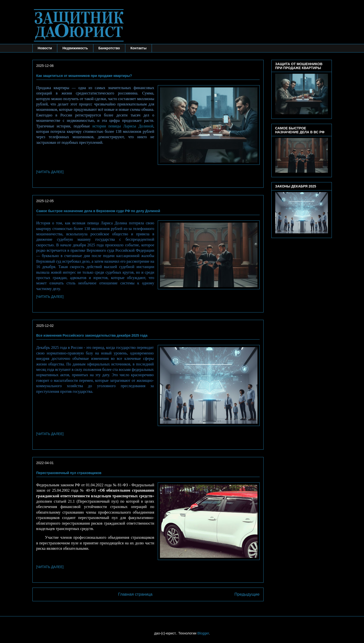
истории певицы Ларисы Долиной (123, 126)
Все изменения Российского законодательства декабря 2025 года (92, 335)
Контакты (138, 48)
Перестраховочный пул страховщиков (69, 473)
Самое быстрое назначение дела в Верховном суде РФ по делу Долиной (98, 211)
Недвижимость (75, 48)
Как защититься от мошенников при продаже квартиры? (84, 76)
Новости (45, 48)
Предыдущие (247, 594)
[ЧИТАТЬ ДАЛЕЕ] (50, 172)
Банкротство (109, 48)
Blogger (203, 633)
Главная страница (135, 594)
